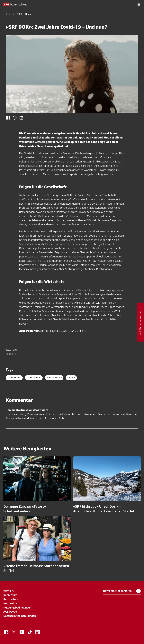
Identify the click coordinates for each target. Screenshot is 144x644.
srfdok (71, 378)
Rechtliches (10, 599)
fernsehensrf (34, 378)
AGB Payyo (10, 612)
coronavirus (14, 378)
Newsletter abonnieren (122, 591)
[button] (139, 4)
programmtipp (54, 378)
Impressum (10, 595)
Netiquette (10, 603)
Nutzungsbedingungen (17, 608)
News (28, 14)
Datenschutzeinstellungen (20, 616)
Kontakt (8, 591)
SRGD (20, 14)
